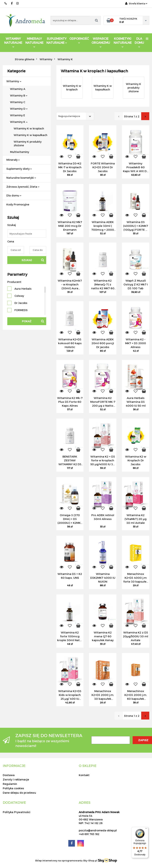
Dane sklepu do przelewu (19, 793)
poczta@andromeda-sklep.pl (98, 830)
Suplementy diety (19, 169)
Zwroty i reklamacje (16, 779)
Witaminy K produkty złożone (28, 143)
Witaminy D (19, 109)
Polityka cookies (13, 788)
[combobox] (75, 116)
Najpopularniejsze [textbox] (69, 116)
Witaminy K (19, 122)
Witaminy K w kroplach (29, 128)
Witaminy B (19, 95)
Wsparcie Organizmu (101, 42)
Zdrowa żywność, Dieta (23, 187)
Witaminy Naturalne (13, 42)
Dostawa (9, 775)
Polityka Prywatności (17, 812)
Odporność (79, 40)
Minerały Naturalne (34, 42)
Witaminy (14, 81)
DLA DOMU (139, 42)
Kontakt (84, 775)
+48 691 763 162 (89, 834)
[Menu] (146, 829)
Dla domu (14, 195)
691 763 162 (6, 3)
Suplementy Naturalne (57, 41)
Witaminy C (18, 102)
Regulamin (10, 784)
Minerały (13, 160)
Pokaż (27, 321)
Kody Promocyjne (18, 204)
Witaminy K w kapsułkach (31, 135)
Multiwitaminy (20, 152)
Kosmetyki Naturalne (123, 42)
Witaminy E (18, 115)
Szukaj (27, 260)
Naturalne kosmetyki (21, 178)
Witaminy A (18, 89)
